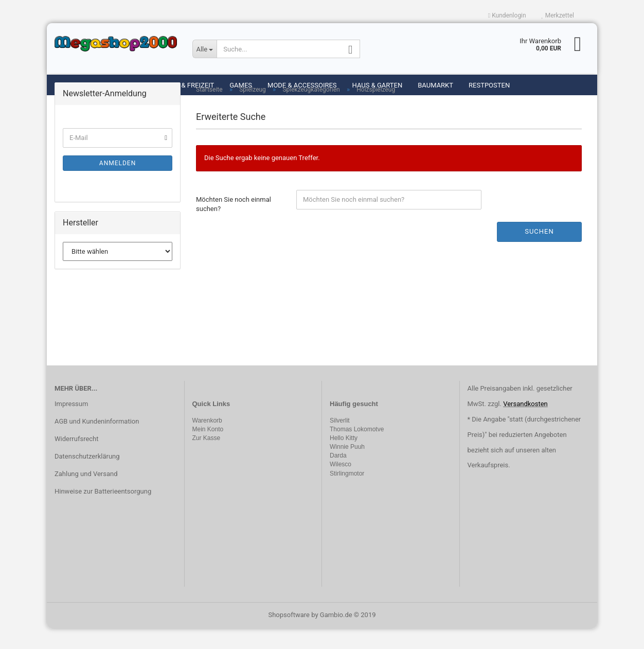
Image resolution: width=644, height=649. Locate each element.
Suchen (539, 252)
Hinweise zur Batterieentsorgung (103, 512)
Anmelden (118, 184)
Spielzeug (73, 85)
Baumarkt (435, 85)
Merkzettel (558, 15)
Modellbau (124, 85)
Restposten (489, 85)
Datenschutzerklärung (87, 477)
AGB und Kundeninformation (97, 442)
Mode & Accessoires (302, 85)
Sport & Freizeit (186, 85)
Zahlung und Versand (86, 494)
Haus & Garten (378, 85)
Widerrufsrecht (77, 459)
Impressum (71, 424)
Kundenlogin (507, 15)
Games (241, 85)
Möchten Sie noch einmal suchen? (234, 225)
